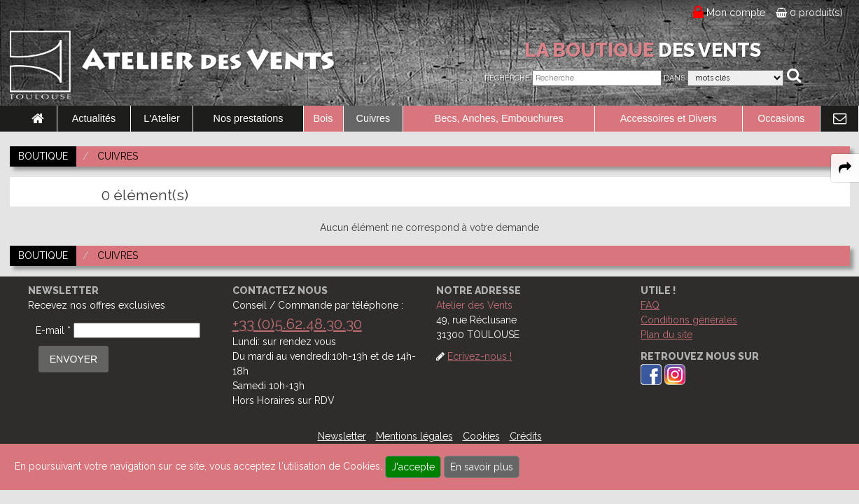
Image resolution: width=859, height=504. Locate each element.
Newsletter (342, 436)
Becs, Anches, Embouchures (499, 118)
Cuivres (373, 118)
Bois (323, 118)
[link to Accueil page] (38, 119)
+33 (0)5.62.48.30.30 (297, 324)
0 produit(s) (809, 13)
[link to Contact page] (839, 119)
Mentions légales (414, 436)
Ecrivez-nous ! (480, 356)
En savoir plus (482, 467)
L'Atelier (162, 118)
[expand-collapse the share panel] (845, 168)
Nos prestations (249, 118)
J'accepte (413, 467)
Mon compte (736, 13)
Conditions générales (689, 320)
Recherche (507, 78)
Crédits (526, 436)
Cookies (481, 436)
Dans (675, 78)
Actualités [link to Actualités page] (94, 118)
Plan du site (666, 335)
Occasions (781, 118)
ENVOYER (74, 359)
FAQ (650, 305)
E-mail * (53, 330)
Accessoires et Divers (669, 118)
